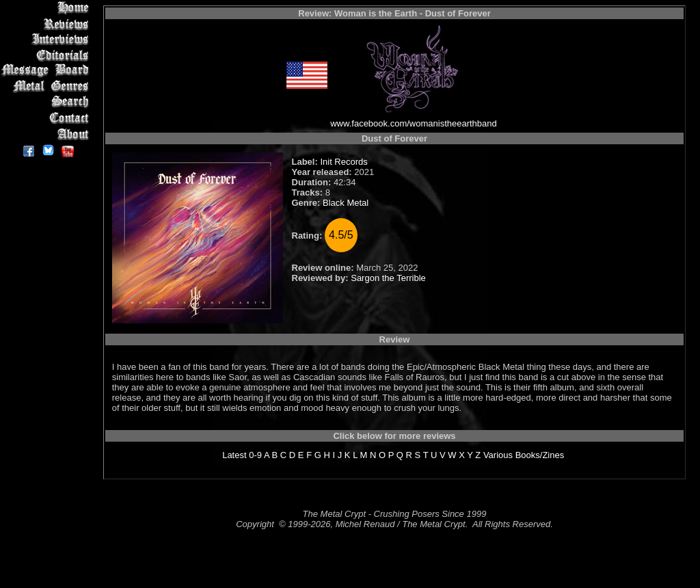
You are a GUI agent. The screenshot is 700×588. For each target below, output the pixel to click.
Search (48, 102)
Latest (234, 455)
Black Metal (346, 203)
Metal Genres (48, 86)
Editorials (48, 55)
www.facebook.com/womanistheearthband (414, 123)
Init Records (344, 162)
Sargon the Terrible (388, 278)
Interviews (48, 39)
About (48, 134)
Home (48, 8)
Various (498, 455)
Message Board (48, 71)
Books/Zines (540, 455)
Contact (48, 118)
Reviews (48, 24)
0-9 (255, 455)
